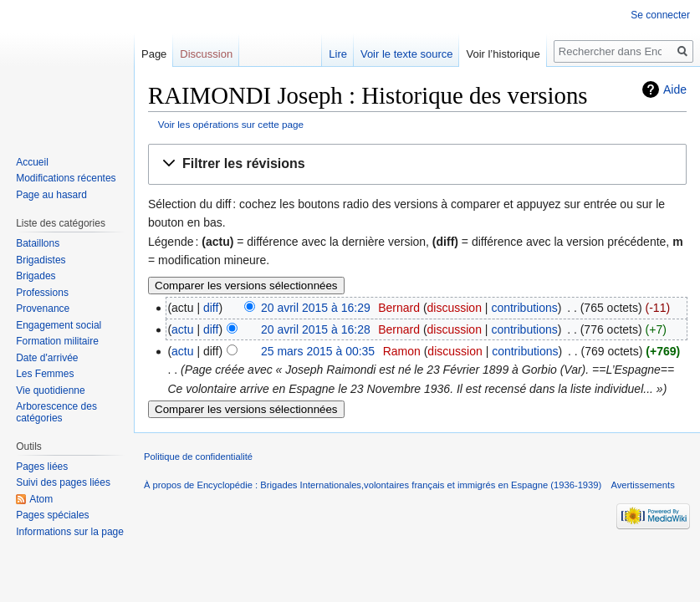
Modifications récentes (66, 178)
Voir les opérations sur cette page (231, 124)
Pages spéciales (52, 515)
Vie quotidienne (51, 390)
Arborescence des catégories (56, 412)
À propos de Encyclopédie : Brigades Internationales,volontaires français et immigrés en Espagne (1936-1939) (373, 485)
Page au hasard (51, 195)
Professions (42, 293)
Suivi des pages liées (63, 482)
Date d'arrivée (47, 358)
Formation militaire (57, 341)
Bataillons (38, 243)
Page (154, 54)
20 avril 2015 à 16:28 (316, 329)
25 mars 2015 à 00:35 (318, 351)
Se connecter (660, 15)
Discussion (206, 54)
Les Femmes (45, 374)
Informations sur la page (70, 532)
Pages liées (42, 467)
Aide (675, 89)
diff (211, 308)
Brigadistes (41, 260)
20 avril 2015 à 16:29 (316, 308)
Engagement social (59, 325)
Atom (41, 499)
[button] (417, 164)
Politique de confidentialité (198, 457)
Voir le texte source (407, 54)
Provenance (43, 309)
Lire (338, 54)
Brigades (36, 276)
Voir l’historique (503, 54)
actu (182, 329)
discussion (455, 308)
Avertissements (642, 485)
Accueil (32, 162)
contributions (524, 308)
